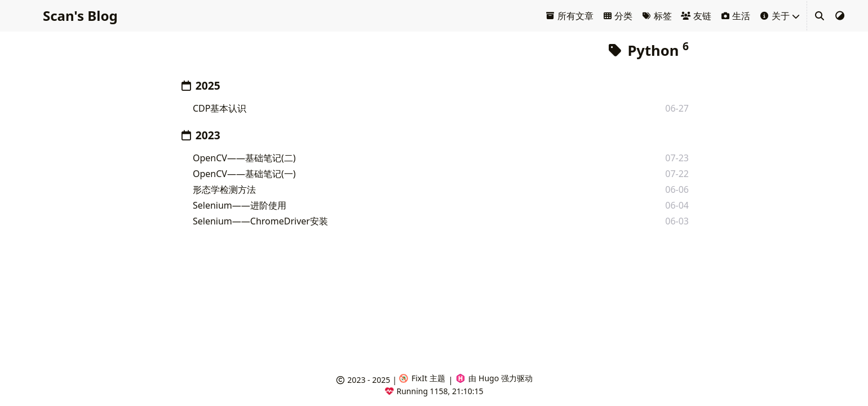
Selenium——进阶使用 (240, 205)
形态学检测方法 (224, 189)
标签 (657, 16)
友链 (696, 16)
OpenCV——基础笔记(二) (244, 158)
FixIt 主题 (422, 378)
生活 (736, 16)
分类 (618, 16)
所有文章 (569, 16)
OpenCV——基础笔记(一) (244, 174)
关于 (774, 16)
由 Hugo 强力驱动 (494, 378)
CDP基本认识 (220, 108)
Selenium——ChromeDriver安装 (260, 221)
